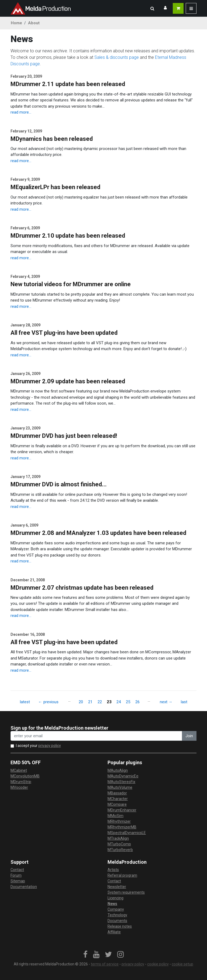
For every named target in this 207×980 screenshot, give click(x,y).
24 (119, 702)
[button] (152, 8)
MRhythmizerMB (122, 827)
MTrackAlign (118, 838)
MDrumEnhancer (122, 810)
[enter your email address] (96, 736)
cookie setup (182, 964)
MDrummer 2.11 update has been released (68, 84)
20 (81, 702)
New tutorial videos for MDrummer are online (71, 284)
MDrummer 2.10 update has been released (68, 236)
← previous (48, 702)
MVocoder (19, 787)
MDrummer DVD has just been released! (64, 436)
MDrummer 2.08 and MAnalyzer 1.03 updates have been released (98, 533)
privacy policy (50, 746)
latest (25, 702)
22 (100, 702)
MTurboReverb (120, 850)
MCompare (117, 804)
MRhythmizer (119, 821)
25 (128, 702)
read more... (21, 112)
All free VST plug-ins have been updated (64, 333)
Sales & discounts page (117, 57)
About (34, 23)
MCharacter (118, 799)
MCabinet (19, 770)
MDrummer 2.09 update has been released (68, 381)
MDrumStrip (21, 782)
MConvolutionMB (25, 776)
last (184, 702)
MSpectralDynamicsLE (127, 833)
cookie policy (158, 964)
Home (16, 23)
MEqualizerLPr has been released (55, 187)
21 (90, 702)
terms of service (105, 964)
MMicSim (115, 816)
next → (166, 702)
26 (137, 702)
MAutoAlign (118, 770)
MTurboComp (119, 844)
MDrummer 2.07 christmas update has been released (82, 588)
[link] (85, 955)
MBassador (117, 793)
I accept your (38, 746)
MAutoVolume (120, 787)
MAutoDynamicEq (123, 776)
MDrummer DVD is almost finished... (59, 484)
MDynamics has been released (52, 139)
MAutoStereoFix (121, 782)
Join (189, 736)
